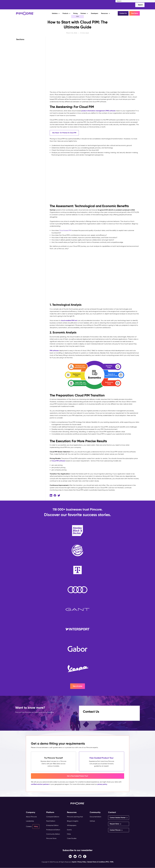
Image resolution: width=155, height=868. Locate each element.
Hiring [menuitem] (36, 826)
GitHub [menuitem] (92, 821)
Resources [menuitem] (72, 812)
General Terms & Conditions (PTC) (98, 862)
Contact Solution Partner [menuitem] (118, 818)
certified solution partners (40, 784)
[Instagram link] (80, 856)
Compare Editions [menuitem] (53, 817)
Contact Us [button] (123, 13)
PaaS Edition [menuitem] (51, 821)
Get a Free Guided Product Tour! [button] (77, 776)
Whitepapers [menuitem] (72, 825)
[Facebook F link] (70, 856)
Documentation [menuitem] (95, 817)
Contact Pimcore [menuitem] (115, 830)
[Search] (140, 5)
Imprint (74, 862)
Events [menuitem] (69, 830)
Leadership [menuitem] (30, 821)
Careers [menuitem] (29, 826)
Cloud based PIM (65, 230)
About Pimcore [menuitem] (31, 817)
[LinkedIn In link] (85, 856)
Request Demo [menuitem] (114, 824)
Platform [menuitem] (50, 812)
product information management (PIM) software (99, 111)
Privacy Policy (82, 862)
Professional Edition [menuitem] (53, 830)
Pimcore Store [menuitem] (51, 838)
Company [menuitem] (31, 812)
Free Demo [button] (135, 13)
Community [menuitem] (95, 812)
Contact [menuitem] (112, 812)
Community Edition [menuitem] (53, 834)
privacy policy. (104, 784)
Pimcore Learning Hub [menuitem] (75, 817)
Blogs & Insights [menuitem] (73, 821)
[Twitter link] (75, 856)
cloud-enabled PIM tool (69, 320)
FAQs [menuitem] (69, 834)
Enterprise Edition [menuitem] (52, 825)
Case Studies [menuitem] (72, 838)
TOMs (112, 862)
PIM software (54, 351)
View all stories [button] (78, 686)
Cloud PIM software (59, 461)
